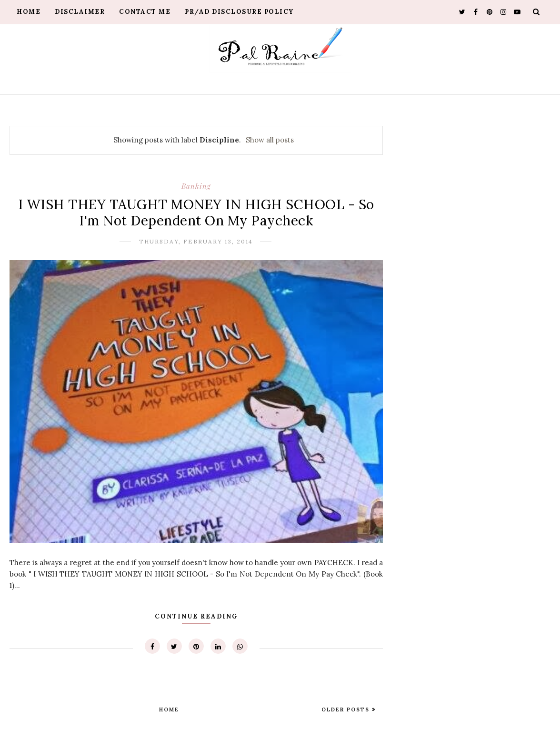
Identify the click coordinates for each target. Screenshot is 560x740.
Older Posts (347, 710)
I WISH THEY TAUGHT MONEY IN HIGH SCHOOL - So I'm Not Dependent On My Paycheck (196, 213)
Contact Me (145, 12)
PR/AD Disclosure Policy (239, 12)
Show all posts (270, 140)
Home (29, 12)
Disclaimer (80, 12)
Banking (196, 186)
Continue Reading (196, 616)
